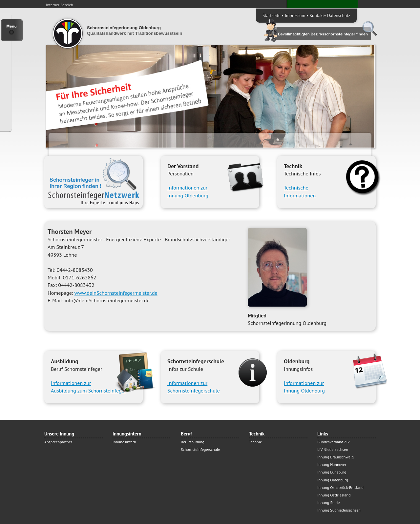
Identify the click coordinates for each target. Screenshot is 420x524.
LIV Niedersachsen (333, 449)
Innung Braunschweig (336, 457)
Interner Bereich (60, 5)
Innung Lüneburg (332, 472)
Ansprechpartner (58, 442)
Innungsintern (124, 442)
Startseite (272, 15)
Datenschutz (339, 15)
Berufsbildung (193, 442)
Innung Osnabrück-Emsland (340, 487)
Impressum (295, 15)
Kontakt (317, 15)
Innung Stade (328, 503)
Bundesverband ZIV (334, 442)
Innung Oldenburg (333, 480)
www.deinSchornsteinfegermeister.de (116, 293)
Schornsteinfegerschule (200, 449)
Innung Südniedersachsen (339, 510)
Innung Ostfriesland (334, 495)
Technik (255, 442)
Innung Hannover (332, 464)
